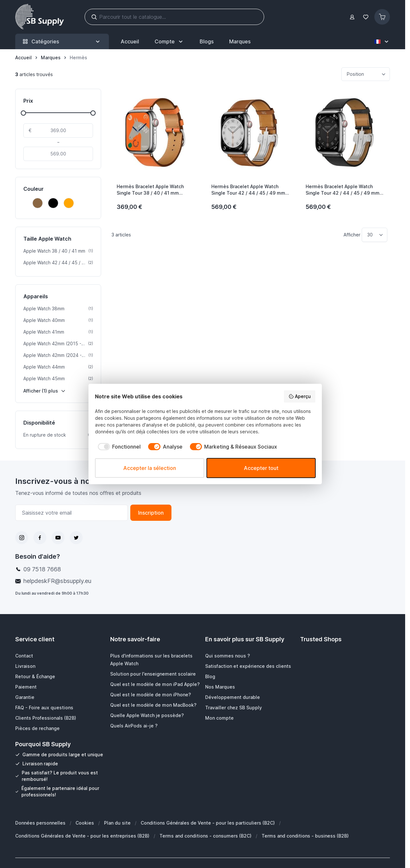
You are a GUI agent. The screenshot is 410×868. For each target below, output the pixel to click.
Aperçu (300, 396)
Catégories (62, 42)
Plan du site (117, 823)
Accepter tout (261, 468)
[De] (58, 131)
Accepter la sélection (150, 468)
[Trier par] (366, 74)
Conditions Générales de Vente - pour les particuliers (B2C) (208, 823)
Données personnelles (40, 823)
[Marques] (51, 58)
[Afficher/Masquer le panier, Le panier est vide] (382, 17)
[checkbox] (118, 447)
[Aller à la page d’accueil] (23, 58)
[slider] (23, 113)
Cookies (85, 823)
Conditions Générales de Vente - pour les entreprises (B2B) (82, 836)
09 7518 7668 (42, 569)
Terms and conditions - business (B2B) (305, 836)
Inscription (151, 513)
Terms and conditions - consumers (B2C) (205, 836)
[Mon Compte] (169, 41)
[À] (58, 154)
